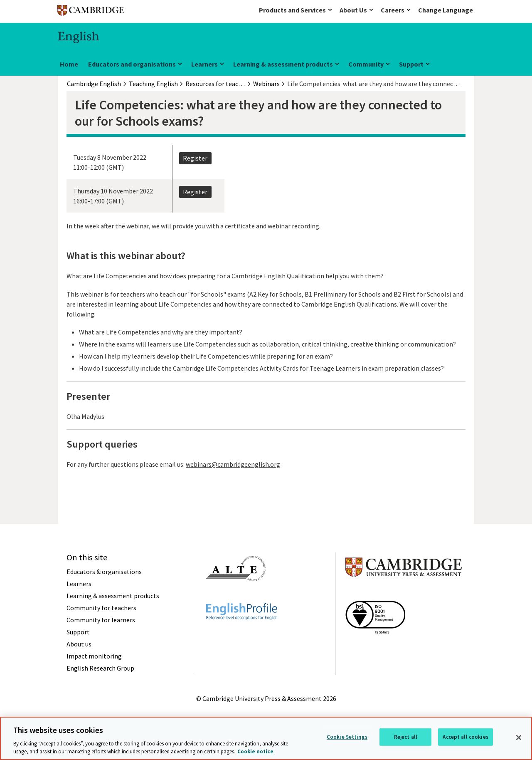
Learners (204, 64)
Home (69, 64)
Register (195, 158)
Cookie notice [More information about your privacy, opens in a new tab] (255, 751)
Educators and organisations (132, 64)
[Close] (519, 738)
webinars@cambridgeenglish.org (233, 464)
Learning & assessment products (283, 64)
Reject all (406, 737)
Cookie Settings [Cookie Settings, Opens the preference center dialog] (347, 737)
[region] (266, 738)
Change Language (446, 10)
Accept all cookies (465, 737)
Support (411, 64)
